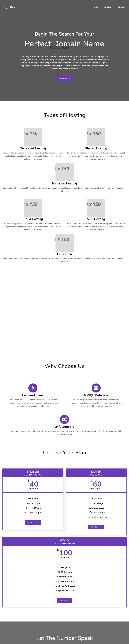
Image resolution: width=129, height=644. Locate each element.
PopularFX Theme (26, 640)
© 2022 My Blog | (10, 640)
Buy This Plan (22, 444)
